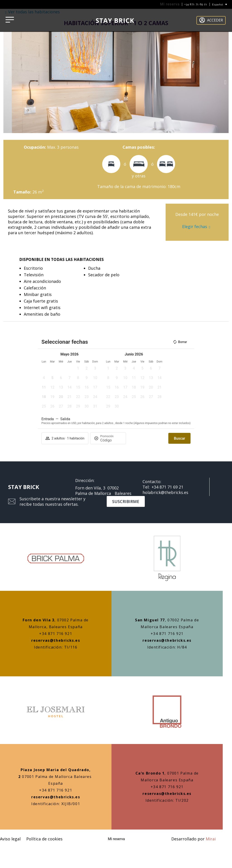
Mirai (211, 839)
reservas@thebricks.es (56, 640)
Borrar (180, 342)
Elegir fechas (195, 227)
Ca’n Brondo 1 (150, 773)
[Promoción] (111, 440)
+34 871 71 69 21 (196, 4)
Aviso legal (10, 839)
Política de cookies (44, 839)
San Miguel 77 (150, 620)
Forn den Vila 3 (39, 620)
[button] (7, 82)
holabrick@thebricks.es (165, 492)
